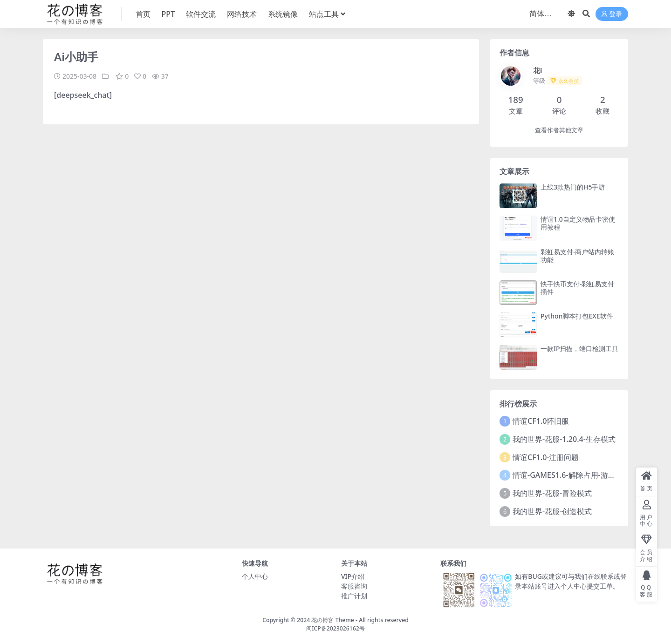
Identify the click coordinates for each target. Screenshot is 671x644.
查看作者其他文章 (559, 130)
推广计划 (354, 596)
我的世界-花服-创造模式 (552, 511)
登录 (612, 14)
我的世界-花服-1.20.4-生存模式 (564, 439)
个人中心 (255, 576)
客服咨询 (354, 586)
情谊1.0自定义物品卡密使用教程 (578, 223)
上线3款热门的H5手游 (573, 187)
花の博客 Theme (332, 620)
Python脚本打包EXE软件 (577, 316)
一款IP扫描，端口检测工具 (580, 349)
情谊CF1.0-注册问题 (546, 457)
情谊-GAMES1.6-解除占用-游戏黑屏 (572, 475)
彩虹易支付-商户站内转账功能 (578, 256)
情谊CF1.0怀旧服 (541, 421)
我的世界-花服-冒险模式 (552, 493)
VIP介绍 (353, 576)
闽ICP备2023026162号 (335, 628)
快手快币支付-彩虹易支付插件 (578, 288)
